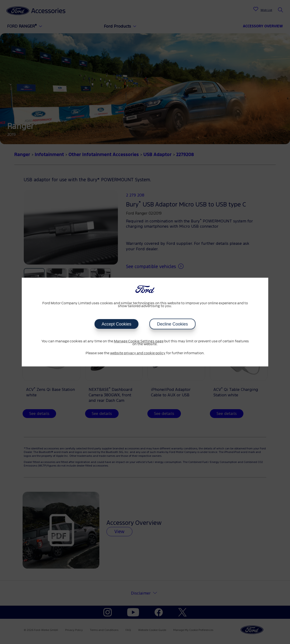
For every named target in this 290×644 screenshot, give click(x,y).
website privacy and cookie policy (138, 353)
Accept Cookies (116, 324)
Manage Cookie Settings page (139, 341)
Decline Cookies (173, 324)
